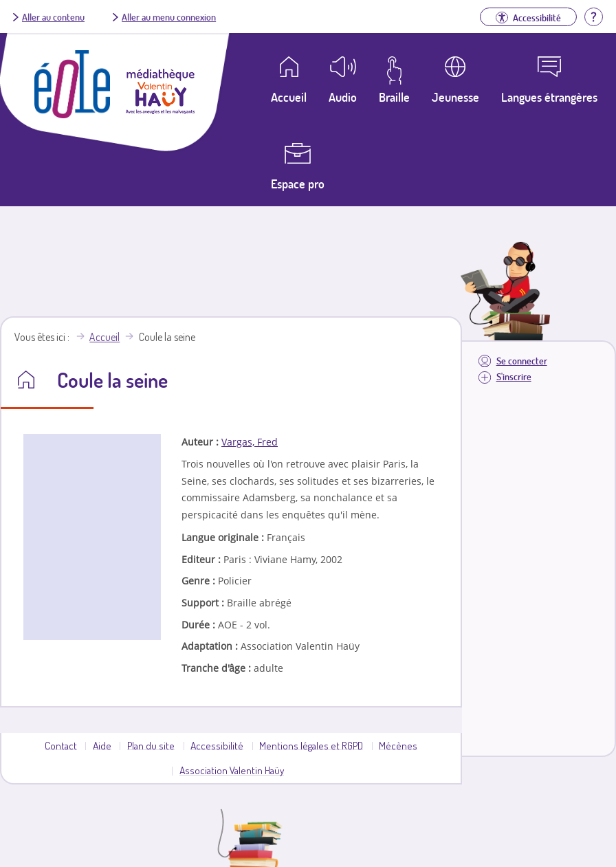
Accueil (104, 337)
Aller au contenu (53, 17)
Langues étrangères (549, 97)
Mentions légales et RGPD (311, 745)
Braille (394, 97)
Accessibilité (217, 745)
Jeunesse (455, 97)
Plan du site (151, 745)
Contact (61, 745)
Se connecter (522, 361)
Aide (102, 745)
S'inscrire (514, 376)
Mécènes (398, 745)
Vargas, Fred (250, 442)
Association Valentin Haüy (232, 770)
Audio (343, 97)
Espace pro (298, 184)
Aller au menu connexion (169, 17)
